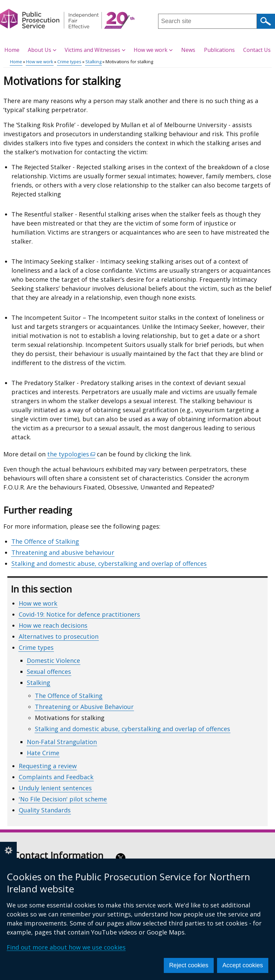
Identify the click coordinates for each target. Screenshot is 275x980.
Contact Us (257, 50)
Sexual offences (49, 672)
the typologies (71, 454)
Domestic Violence (53, 660)
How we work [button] (153, 50)
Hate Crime (43, 753)
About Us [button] (42, 50)
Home (12, 50)
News (188, 50)
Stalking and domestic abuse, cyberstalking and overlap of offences (109, 563)
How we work (40, 62)
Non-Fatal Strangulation (62, 742)
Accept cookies (243, 965)
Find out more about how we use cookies (66, 947)
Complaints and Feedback (56, 777)
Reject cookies (189, 965)
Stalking (93, 62)
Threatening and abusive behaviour (63, 552)
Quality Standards (45, 810)
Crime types (69, 62)
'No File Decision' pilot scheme (63, 799)
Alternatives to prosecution (59, 636)
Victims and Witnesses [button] (95, 50)
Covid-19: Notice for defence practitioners (79, 614)
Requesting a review (48, 766)
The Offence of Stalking (45, 541)
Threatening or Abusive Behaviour (84, 707)
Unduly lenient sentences (55, 788)
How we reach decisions (53, 625)
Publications (219, 50)
